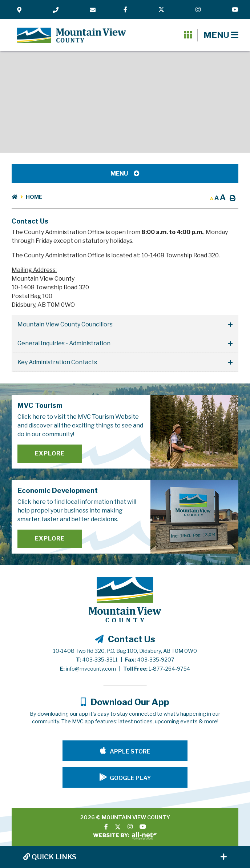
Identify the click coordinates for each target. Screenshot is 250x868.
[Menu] (221, 35)
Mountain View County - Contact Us (72, 36)
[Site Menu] (125, 174)
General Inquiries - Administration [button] (64, 343)
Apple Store (130, 752)
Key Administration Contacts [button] (57, 362)
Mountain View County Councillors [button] (65, 324)
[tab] (125, 325)
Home (34, 197)
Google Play (130, 778)
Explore (50, 453)
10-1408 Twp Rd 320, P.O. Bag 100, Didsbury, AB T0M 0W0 (125, 651)
